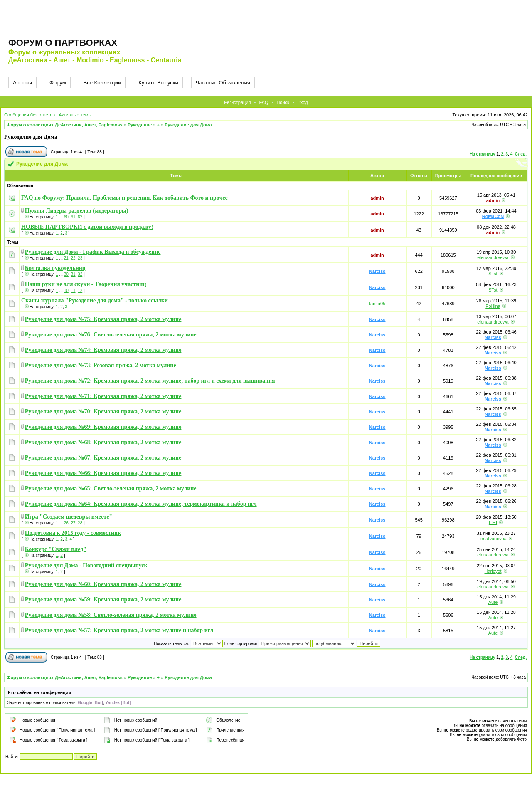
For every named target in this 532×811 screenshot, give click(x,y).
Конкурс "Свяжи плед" (56, 549)
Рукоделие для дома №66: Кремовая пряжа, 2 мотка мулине (103, 473)
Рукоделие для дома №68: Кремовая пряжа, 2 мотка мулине (103, 442)
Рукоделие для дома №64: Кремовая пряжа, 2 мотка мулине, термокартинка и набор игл (141, 504)
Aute (493, 602)
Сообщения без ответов (30, 115)
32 (80, 274)
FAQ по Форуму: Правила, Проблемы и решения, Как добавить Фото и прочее (124, 198)
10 (66, 291)
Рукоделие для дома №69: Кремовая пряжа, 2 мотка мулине (103, 427)
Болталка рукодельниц (55, 268)
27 (73, 523)
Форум (58, 83)
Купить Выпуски (158, 83)
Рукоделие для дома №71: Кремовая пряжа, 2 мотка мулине (103, 396)
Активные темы (75, 115)
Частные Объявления (223, 83)
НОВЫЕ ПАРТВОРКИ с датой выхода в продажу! (87, 227)
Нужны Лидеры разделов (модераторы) (77, 211)
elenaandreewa (493, 257)
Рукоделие (140, 125)
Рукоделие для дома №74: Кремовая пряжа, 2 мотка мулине (103, 350)
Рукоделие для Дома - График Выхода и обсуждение (93, 252)
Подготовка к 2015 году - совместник (73, 533)
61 (73, 217)
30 (66, 274)
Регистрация (237, 102)
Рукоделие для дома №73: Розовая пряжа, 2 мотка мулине (101, 365)
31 (73, 274)
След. (521, 154)
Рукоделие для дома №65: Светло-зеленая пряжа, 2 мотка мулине (111, 488)
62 (80, 217)
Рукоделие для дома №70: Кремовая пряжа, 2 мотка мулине (103, 412)
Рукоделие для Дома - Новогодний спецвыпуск (86, 565)
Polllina (493, 306)
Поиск (283, 102)
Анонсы (22, 83)
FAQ (264, 102)
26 (66, 523)
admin (377, 198)
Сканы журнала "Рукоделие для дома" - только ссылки (95, 300)
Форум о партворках (63, 43)
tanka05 (377, 304)
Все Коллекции (102, 83)
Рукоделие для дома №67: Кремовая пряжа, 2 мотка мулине (103, 458)
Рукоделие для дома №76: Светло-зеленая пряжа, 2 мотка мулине (111, 335)
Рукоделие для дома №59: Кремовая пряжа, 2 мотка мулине (103, 600)
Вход (303, 102)
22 (73, 258)
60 (66, 217)
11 (73, 291)
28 (80, 523)
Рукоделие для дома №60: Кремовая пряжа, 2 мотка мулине (103, 584)
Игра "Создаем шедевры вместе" (69, 517)
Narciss (377, 271)
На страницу (483, 154)
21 (66, 258)
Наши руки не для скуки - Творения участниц (86, 284)
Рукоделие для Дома (188, 125)
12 (80, 291)
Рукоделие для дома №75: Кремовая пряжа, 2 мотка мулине (103, 319)
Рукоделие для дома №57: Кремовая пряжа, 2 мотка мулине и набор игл (119, 630)
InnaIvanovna (493, 539)
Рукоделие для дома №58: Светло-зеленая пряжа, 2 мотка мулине (111, 615)
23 (80, 258)
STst (493, 274)
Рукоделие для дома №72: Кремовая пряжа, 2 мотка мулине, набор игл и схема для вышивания (150, 381)
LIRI (493, 522)
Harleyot (493, 571)
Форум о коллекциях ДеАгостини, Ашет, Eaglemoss (65, 125)
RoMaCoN (493, 216)
